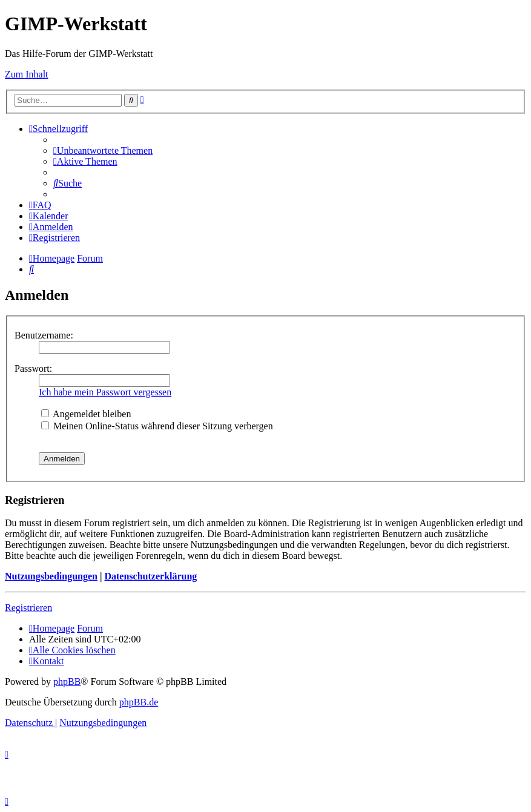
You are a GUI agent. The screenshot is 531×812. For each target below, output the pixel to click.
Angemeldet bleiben (86, 414)
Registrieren (28, 608)
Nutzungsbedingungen (51, 576)
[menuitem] (103, 150)
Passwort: (33, 368)
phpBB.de (139, 702)
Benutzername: (44, 335)
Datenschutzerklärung (150, 576)
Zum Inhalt (27, 74)
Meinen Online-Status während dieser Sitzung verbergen (157, 426)
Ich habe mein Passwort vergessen (105, 392)
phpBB (67, 682)
